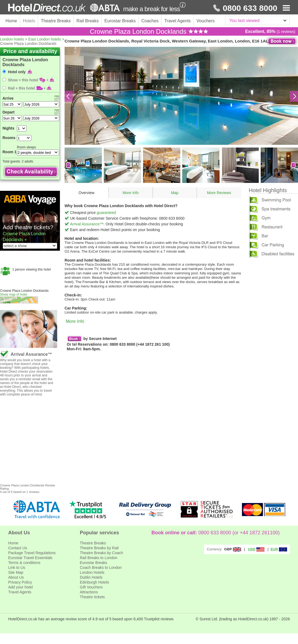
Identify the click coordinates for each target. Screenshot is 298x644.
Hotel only (20, 72)
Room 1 (9, 152)
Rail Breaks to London (99, 558)
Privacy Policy (20, 582)
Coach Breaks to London (101, 568)
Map (175, 193)
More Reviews (219, 193)
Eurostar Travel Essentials (30, 558)
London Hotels (92, 572)
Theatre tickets (92, 597)
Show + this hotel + (31, 80)
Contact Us (18, 548)
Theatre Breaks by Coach (101, 553)
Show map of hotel (13, 295)
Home (11, 21)
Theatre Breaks (56, 21)
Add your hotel (20, 587)
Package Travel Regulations (32, 553)
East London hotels (45, 39)
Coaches (150, 21)
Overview (86, 193)
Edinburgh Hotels (94, 582)
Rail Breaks (87, 21)
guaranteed (106, 213)
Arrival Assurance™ (87, 224)
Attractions (89, 592)
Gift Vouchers (91, 587)
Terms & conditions (24, 563)
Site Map (16, 572)
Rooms (9, 138)
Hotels (29, 21)
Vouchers (206, 21)
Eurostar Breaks (120, 21)
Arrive (8, 98)
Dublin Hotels (91, 577)
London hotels (12, 39)
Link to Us (17, 568)
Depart (8, 112)
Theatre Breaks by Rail (99, 548)
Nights (8, 128)
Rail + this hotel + (30, 88)
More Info (131, 193)
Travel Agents (177, 21)
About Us (16, 577)
